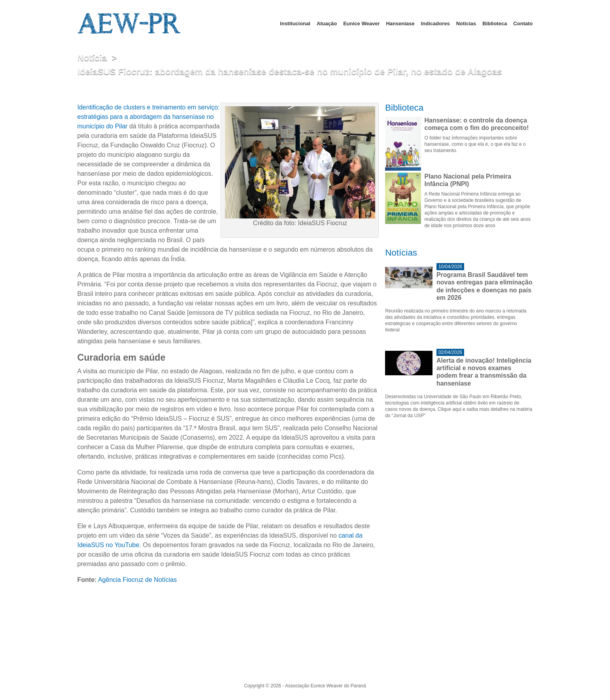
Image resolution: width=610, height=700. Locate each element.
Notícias (466, 24)
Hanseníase (400, 24)
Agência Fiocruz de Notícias (137, 580)
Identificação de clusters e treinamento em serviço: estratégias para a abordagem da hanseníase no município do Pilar (149, 117)
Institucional (295, 24)
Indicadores (435, 24)
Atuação (327, 24)
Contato (523, 24)
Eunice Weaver (361, 24)
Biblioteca (495, 24)
